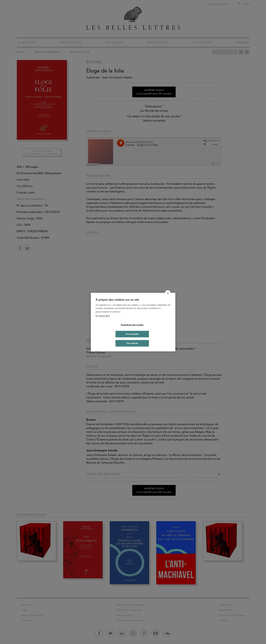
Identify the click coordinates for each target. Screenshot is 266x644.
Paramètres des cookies (132, 325)
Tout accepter (132, 334)
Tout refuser (132, 343)
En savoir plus (103, 316)
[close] (168, 293)
